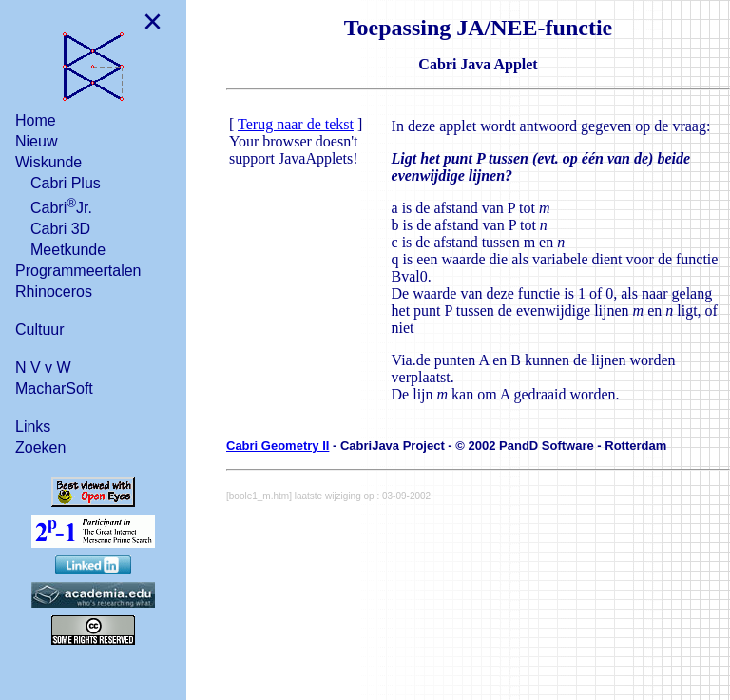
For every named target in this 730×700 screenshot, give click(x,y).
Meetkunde (68, 250)
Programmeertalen (78, 271)
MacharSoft (54, 389)
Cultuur (40, 330)
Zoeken (40, 447)
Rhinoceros (54, 292)
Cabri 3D (60, 229)
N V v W (43, 368)
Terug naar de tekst (296, 124)
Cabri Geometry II (278, 446)
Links (33, 427)
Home (36, 120)
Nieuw (36, 141)
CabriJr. (61, 206)
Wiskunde (48, 162)
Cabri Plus (66, 183)
